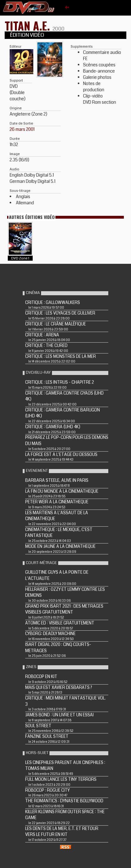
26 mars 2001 (22, 129)
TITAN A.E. (29, 25)
